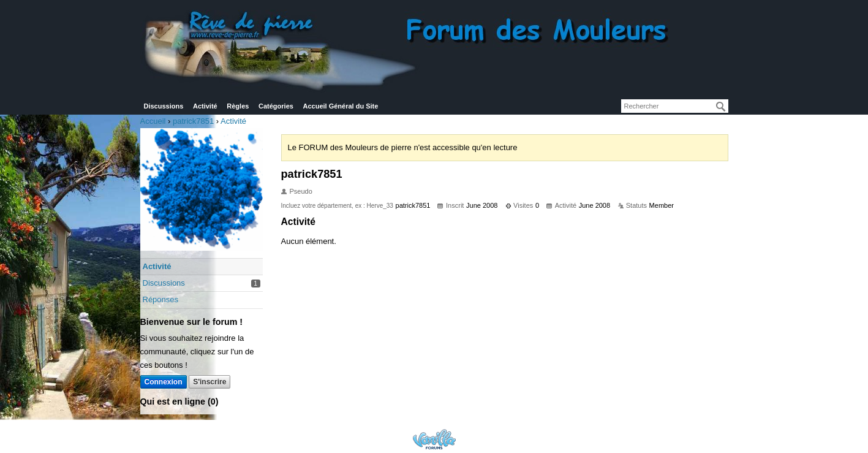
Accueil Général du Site (341, 106)
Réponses (161, 299)
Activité (205, 106)
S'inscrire (209, 382)
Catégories (276, 106)
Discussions (164, 106)
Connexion (164, 382)
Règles (238, 106)
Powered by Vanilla (434, 439)
